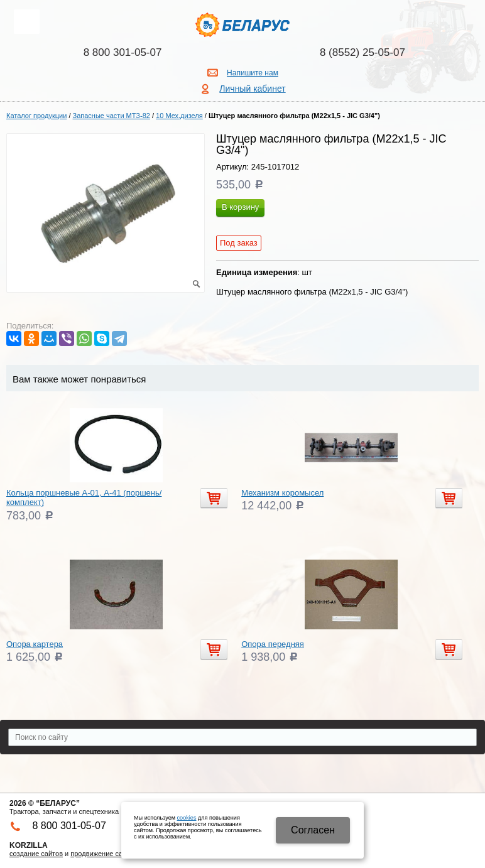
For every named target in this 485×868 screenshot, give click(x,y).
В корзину (240, 207)
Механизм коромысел (282, 493)
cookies (187, 818)
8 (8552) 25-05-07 (362, 52)
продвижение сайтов (104, 854)
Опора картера (35, 644)
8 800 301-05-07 (123, 52)
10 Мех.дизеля (179, 116)
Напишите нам (253, 73)
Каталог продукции (36, 116)
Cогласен (313, 830)
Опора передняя (273, 644)
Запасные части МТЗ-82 (112, 116)
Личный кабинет (252, 89)
